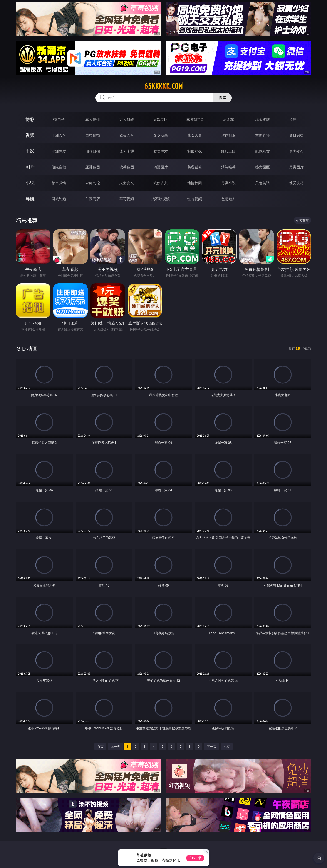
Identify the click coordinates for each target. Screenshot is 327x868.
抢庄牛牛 (296, 119)
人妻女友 (127, 183)
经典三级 (228, 151)
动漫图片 (161, 167)
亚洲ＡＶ (59, 135)
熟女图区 (263, 167)
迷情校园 (195, 183)
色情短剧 (228, 199)
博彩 (30, 119)
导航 (30, 199)
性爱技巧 (296, 183)
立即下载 (195, 858)
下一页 (212, 746)
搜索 (223, 98)
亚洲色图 (93, 167)
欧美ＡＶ (127, 135)
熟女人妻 (195, 135)
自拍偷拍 (93, 135)
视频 (30, 135)
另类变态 (296, 151)
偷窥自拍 (59, 167)
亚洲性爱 (59, 151)
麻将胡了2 (194, 119)
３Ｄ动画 (161, 135)
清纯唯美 (228, 167)
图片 (30, 167)
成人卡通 (127, 151)
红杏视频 (195, 199)
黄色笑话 (263, 183)
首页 (100, 746)
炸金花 (228, 119)
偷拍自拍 (93, 151)
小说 (30, 183)
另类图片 (296, 167)
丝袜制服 (228, 135)
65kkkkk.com (163, 86)
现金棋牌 (263, 119)
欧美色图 (127, 167)
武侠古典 (161, 183)
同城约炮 (59, 199)
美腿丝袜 (195, 167)
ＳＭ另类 (296, 135)
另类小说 (228, 183)
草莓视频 (127, 199)
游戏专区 (161, 119)
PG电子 (59, 119)
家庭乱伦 (93, 183)
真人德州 (93, 119)
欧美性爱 (161, 151)
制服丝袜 (195, 151)
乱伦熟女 (263, 151)
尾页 (227, 746)
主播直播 (263, 135)
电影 (30, 151)
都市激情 (59, 183)
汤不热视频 (161, 199)
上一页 (115, 746)
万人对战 (127, 119)
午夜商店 (93, 199)
